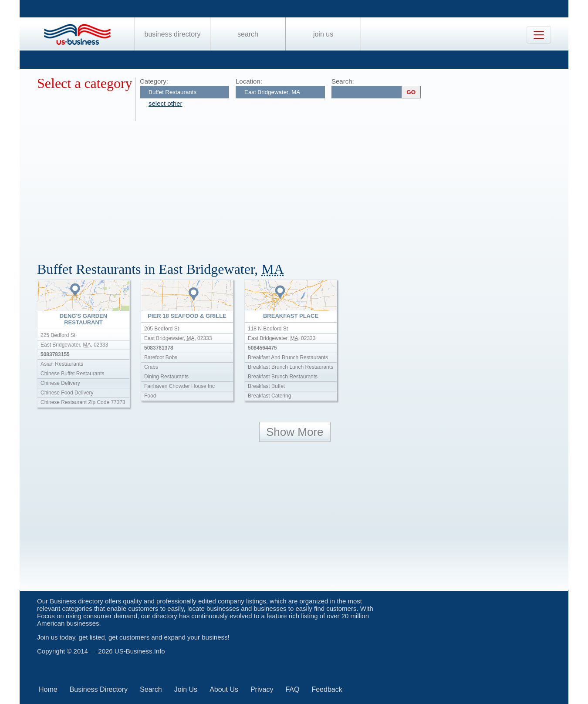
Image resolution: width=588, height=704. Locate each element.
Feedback (327, 689)
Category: (154, 81)
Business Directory (173, 34)
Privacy (262, 689)
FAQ (292, 689)
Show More (295, 432)
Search (248, 34)
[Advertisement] (298, 186)
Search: (343, 81)
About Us (224, 689)
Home (48, 689)
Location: (249, 81)
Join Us (323, 34)
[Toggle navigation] (539, 35)
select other (166, 103)
